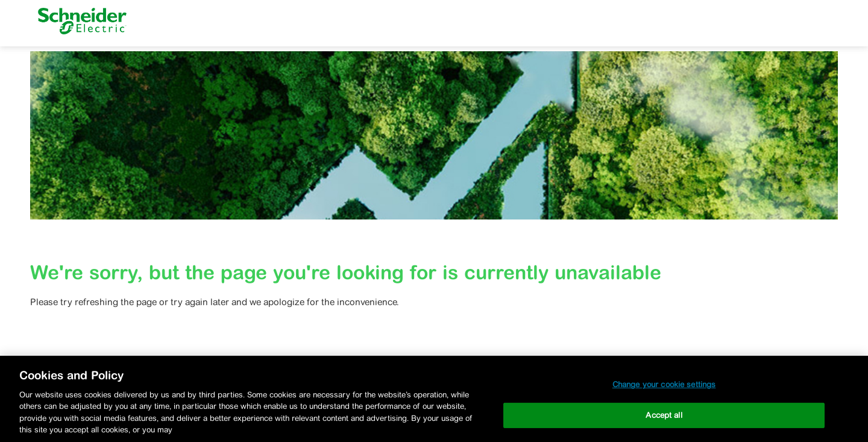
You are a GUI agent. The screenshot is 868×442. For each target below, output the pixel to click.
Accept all (664, 415)
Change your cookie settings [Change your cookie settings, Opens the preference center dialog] (664, 384)
